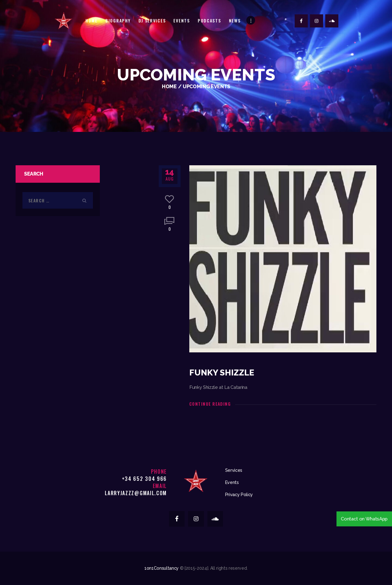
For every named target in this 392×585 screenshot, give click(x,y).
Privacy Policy (239, 495)
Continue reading (210, 404)
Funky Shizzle (222, 373)
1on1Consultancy (162, 568)
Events (232, 482)
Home (169, 87)
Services (234, 470)
